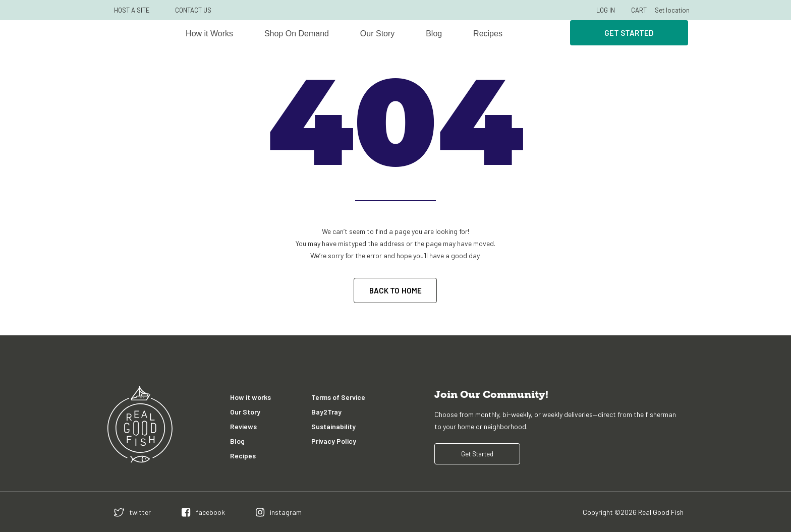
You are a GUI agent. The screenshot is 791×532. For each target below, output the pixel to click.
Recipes (488, 34)
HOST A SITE (132, 10)
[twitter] (132, 512)
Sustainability (333, 426)
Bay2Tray (326, 412)
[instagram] (279, 512)
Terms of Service (338, 397)
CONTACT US (193, 10)
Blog (434, 34)
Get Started (629, 33)
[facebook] (203, 512)
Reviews (243, 426)
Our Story (377, 34)
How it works (250, 397)
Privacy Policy (334, 441)
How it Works (209, 34)
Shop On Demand (297, 34)
